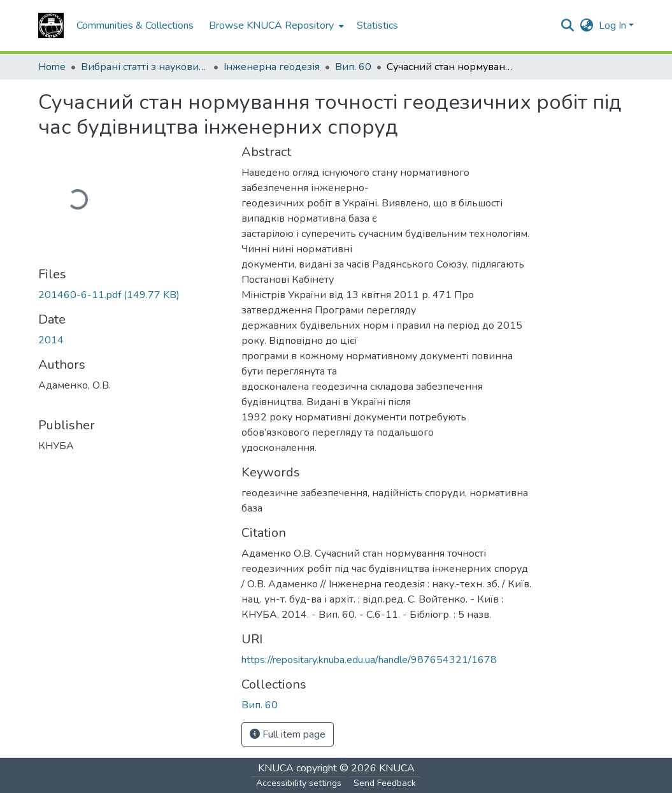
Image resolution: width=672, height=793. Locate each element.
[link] (132, 295)
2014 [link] (51, 340)
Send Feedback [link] (385, 783)
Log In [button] (614, 25)
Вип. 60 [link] (353, 67)
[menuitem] (275, 25)
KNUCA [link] (276, 768)
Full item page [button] (288, 734)
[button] (51, 25)
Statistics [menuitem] (377, 25)
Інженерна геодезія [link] (272, 67)
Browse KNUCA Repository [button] (271, 25)
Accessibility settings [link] (299, 783)
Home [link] (52, 67)
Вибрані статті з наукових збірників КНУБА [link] (145, 67)
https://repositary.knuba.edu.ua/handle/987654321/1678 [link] (369, 660)
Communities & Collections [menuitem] (135, 25)
